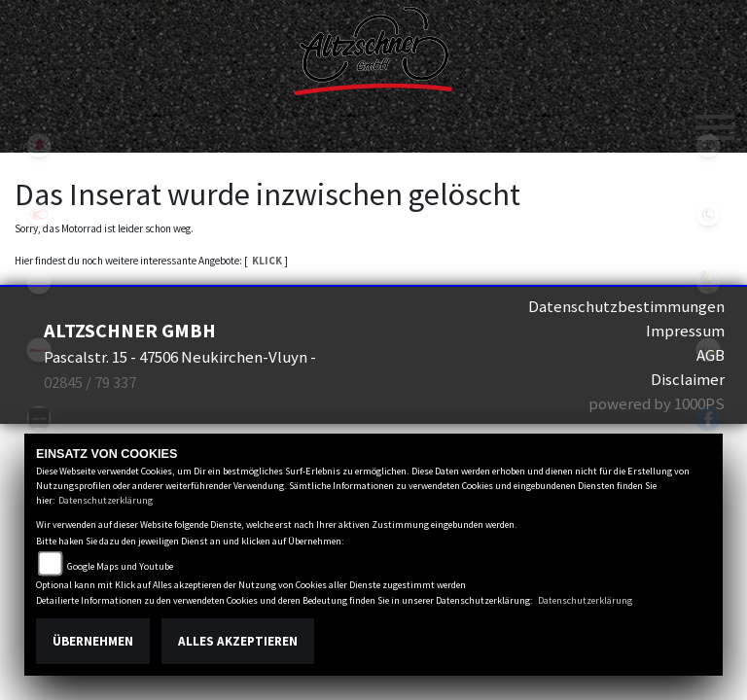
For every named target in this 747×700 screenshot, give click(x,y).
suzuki (39, 146)
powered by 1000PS (657, 403)
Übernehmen (93, 641)
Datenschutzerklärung (106, 500)
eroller (39, 282)
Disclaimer (688, 379)
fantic (39, 350)
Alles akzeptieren (238, 641)
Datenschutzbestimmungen (626, 306)
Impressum (685, 331)
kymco (39, 214)
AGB (711, 355)
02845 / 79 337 (90, 382)
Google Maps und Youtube (120, 566)
